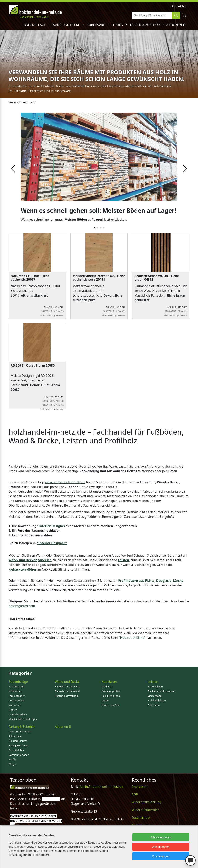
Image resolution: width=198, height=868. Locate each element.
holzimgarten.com (22, 606)
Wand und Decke (67, 25)
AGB (135, 794)
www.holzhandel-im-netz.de (65, 482)
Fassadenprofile (111, 691)
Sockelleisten (155, 686)
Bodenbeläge (35, 25)
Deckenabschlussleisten (162, 691)
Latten (105, 700)
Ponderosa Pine (110, 705)
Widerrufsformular (145, 810)
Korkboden (15, 691)
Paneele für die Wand (67, 691)
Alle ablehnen (161, 847)
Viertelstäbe (155, 696)
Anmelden (179, 6)
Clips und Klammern (20, 731)
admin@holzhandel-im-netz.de (101, 787)
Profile (12, 759)
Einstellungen (161, 856)
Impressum (140, 787)
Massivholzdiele (18, 714)
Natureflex (15, 705)
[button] (185, 169)
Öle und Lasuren (18, 741)
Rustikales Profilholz (67, 696)
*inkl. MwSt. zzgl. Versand (52, 315)
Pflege (12, 764)
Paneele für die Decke (68, 686)
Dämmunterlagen (19, 755)
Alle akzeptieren (161, 837)
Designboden (16, 700)
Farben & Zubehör (145, 25)
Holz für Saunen (111, 696)
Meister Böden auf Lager (23, 719)
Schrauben (15, 736)
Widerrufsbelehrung (146, 802)
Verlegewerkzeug (19, 745)
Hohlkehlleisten (157, 700)
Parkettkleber (16, 750)
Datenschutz (141, 818)
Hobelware (96, 25)
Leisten (118, 25)
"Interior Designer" (52, 543)
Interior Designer (52, 526)
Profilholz (107, 686)
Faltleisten (154, 705)
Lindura (13, 710)
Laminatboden (17, 696)
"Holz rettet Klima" (132, 638)
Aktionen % (176, 25)
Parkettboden (16, 686)
